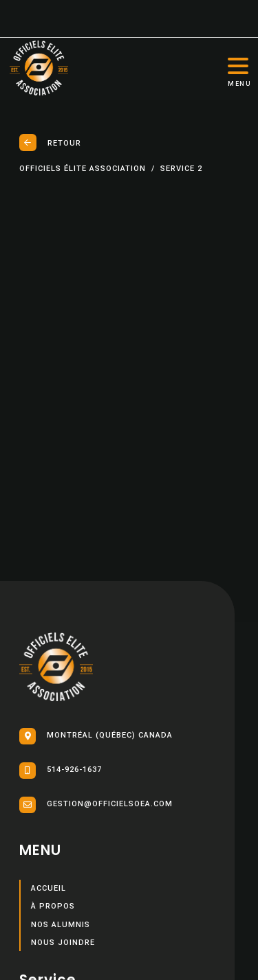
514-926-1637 (61, 771)
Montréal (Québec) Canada (96, 736)
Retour (50, 143)
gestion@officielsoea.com (96, 805)
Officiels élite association (83, 169)
